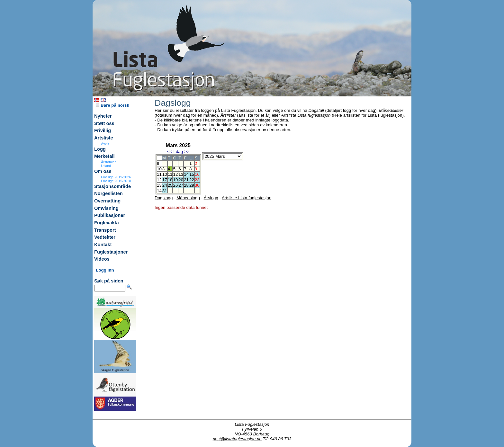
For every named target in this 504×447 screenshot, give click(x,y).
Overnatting (107, 201)
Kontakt (103, 245)
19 (175, 180)
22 (192, 180)
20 (181, 180)
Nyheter (103, 116)
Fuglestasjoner (111, 252)
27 (181, 185)
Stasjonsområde (113, 186)
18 (170, 180)
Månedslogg (188, 198)
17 (165, 180)
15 (192, 174)
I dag (178, 152)
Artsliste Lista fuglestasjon (247, 198)
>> (187, 152)
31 (165, 191)
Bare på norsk (113, 105)
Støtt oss (104, 123)
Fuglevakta (107, 223)
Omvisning (106, 208)
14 (186, 174)
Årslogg (211, 198)
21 (186, 180)
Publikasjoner (110, 215)
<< (169, 152)
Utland (106, 166)
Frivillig (103, 130)
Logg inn (105, 270)
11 (170, 174)
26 (175, 185)
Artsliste (104, 138)
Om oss (103, 171)
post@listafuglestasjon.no (237, 439)
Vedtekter (105, 237)
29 (192, 185)
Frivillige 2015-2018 (116, 181)
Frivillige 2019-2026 (116, 177)
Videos (102, 259)
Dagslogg (164, 198)
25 (170, 185)
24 (165, 185)
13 (181, 174)
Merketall (104, 156)
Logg (100, 149)
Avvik (105, 144)
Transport (105, 230)
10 (165, 174)
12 (175, 174)
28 (186, 185)
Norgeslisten (108, 193)
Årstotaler (108, 162)
